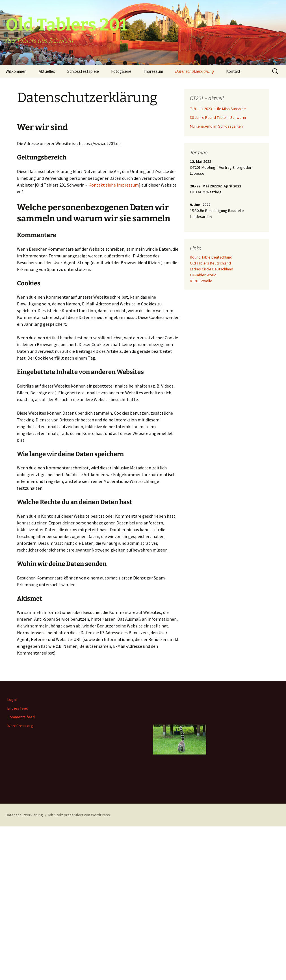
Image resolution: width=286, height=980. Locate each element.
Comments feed (21, 717)
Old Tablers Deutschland (210, 263)
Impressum (153, 71)
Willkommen (16, 71)
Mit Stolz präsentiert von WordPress (79, 815)
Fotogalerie (121, 71)
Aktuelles (47, 71)
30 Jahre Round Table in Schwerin (218, 117)
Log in (12, 699)
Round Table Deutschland (211, 257)
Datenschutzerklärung (195, 71)
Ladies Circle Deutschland (212, 269)
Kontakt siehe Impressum (114, 185)
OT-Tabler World (203, 275)
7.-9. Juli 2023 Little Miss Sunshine (218, 109)
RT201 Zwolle (201, 281)
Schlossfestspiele (83, 71)
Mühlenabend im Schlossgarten (216, 126)
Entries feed (18, 708)
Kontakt (233, 71)
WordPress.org (20, 726)
